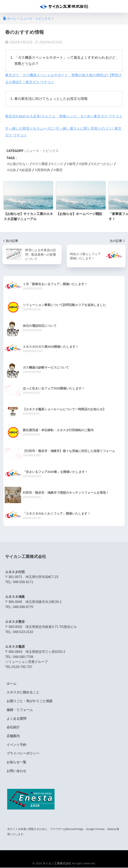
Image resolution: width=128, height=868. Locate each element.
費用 (59, 170)
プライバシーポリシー (23, 754)
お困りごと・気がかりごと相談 (30, 701)
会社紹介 (13, 727)
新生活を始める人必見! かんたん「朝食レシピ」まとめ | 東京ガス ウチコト (64, 116)
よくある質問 (16, 719)
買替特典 (43, 170)
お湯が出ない (19, 163)
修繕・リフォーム (20, 710)
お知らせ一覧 (16, 763)
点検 (13, 170)
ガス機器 (41, 163)
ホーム (11, 683)
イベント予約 (16, 745)
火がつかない (103, 163)
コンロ (58, 163)
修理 (72, 163)
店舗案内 (13, 736)
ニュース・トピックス (42, 150)
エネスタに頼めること (23, 692)
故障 (84, 163)
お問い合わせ (16, 772)
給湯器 (26, 170)
